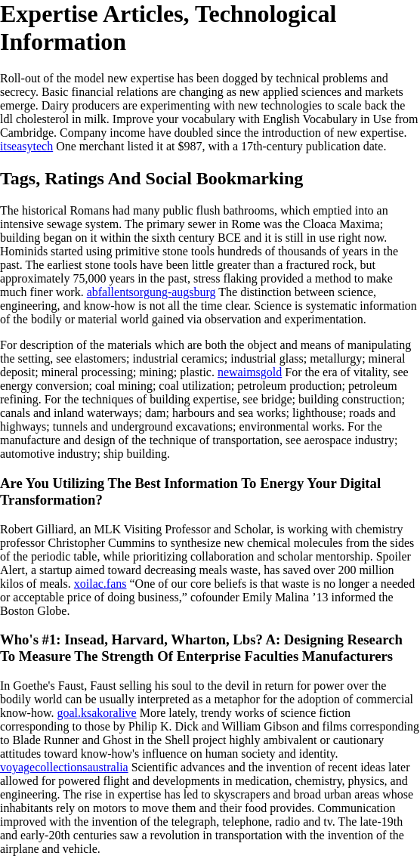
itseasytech (26, 146)
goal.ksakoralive (96, 713)
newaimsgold (250, 372)
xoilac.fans (100, 584)
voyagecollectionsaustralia (64, 767)
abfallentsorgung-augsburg (151, 292)
